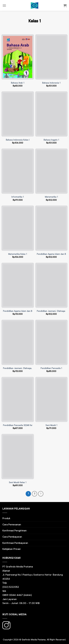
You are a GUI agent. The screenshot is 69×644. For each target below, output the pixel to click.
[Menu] (4, 5)
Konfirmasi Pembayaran (15, 543)
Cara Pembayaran (12, 537)
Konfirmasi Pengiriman (15, 531)
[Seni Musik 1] (51, 400)
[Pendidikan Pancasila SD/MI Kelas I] (18, 400)
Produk (6, 518)
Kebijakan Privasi (11, 549)
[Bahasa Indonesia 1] (51, 57)
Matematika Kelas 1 (18, 254)
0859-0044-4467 (13, 595)
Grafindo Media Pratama (34, 640)
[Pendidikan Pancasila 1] (51, 342)
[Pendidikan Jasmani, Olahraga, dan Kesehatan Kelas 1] (18, 342)
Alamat (6, 571)
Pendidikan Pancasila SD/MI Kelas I (20, 425)
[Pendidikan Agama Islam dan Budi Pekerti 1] (51, 228)
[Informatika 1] (18, 171)
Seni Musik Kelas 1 (18, 483)
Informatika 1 (18, 197)
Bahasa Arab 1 (18, 83)
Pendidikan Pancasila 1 (51, 368)
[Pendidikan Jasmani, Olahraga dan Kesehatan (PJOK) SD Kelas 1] (51, 285)
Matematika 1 (51, 197)
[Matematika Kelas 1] (18, 228)
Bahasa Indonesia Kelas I (18, 140)
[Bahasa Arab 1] (18, 57)
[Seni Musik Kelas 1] (18, 457)
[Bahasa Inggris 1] (51, 114)
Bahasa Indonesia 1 (51, 83)
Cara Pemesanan (12, 525)
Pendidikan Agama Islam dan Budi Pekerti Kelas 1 (26, 311)
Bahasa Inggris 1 (51, 140)
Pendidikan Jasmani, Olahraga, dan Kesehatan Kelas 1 (29, 368)
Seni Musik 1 (51, 425)
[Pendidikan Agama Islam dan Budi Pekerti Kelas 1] (18, 285)
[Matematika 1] (51, 171)
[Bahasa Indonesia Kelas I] (18, 114)
